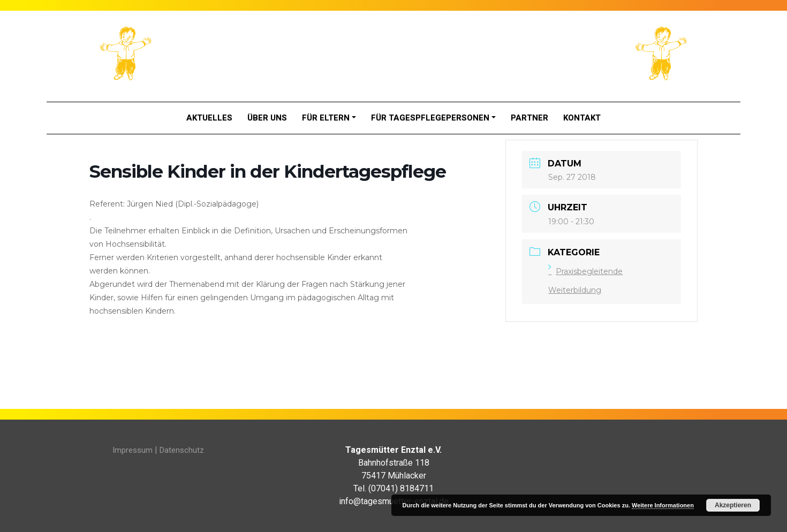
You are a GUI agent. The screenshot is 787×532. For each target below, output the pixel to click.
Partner (529, 118)
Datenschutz (182, 450)
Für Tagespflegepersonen (430, 118)
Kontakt (582, 118)
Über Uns (267, 118)
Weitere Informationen (663, 505)
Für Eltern (326, 118)
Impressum (133, 450)
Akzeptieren (733, 505)
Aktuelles (209, 118)
